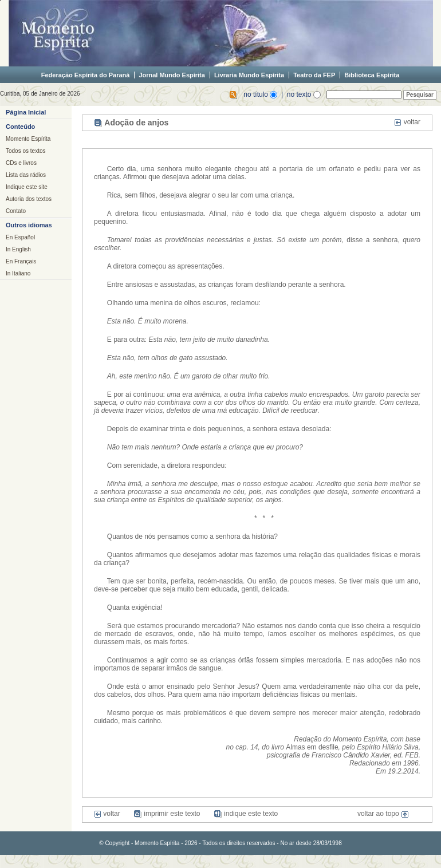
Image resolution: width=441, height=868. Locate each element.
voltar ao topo (383, 814)
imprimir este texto (167, 814)
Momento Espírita (28, 139)
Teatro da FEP (314, 75)
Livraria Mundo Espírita (249, 75)
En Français (21, 261)
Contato (16, 211)
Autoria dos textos (29, 199)
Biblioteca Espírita (372, 75)
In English (18, 249)
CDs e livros (21, 163)
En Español (20, 237)
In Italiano (18, 273)
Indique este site (27, 187)
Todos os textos (25, 151)
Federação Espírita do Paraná (86, 75)
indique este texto (246, 814)
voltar (407, 122)
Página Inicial (26, 112)
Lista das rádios (26, 175)
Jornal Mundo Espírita (172, 75)
